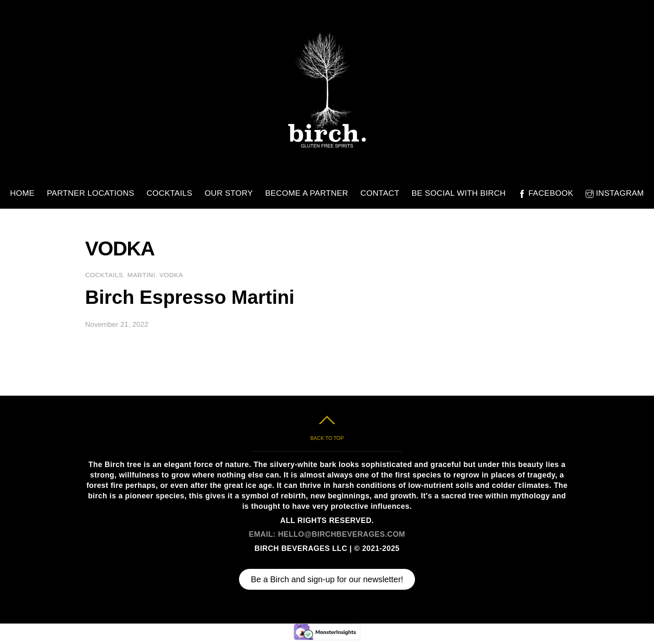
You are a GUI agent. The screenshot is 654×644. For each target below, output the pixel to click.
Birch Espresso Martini (190, 297)
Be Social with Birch (459, 193)
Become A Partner (307, 193)
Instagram (615, 193)
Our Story (229, 193)
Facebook (546, 193)
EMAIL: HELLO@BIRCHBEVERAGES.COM (327, 534)
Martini (141, 275)
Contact (380, 193)
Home (22, 193)
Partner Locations (91, 193)
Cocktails (169, 193)
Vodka (171, 275)
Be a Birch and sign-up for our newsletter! (327, 579)
